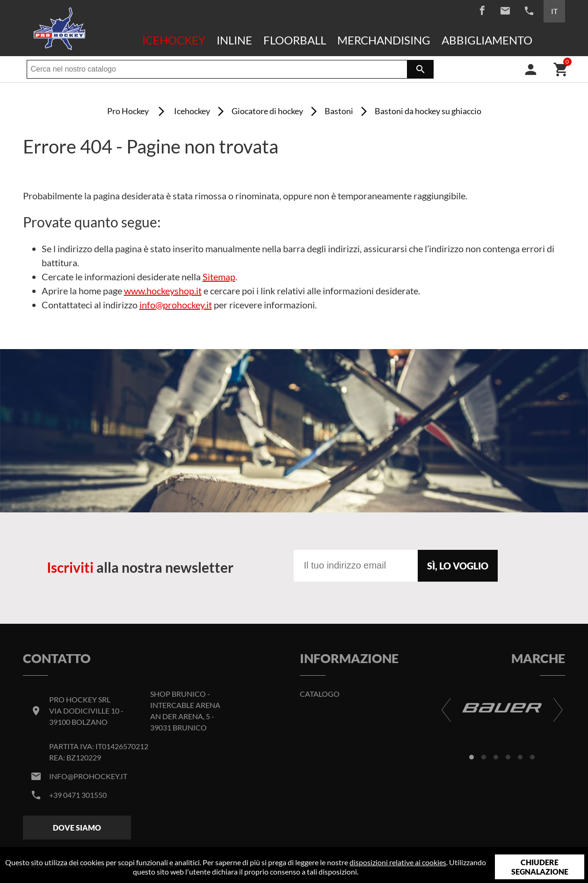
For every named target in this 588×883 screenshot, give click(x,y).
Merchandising (384, 40)
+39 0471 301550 (78, 795)
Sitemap (219, 277)
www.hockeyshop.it (163, 291)
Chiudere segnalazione (540, 867)
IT (554, 11)
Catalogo (320, 694)
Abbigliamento (487, 40)
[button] (472, 757)
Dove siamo (77, 828)
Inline (234, 40)
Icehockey (174, 40)
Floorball (295, 40)
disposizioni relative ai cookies (398, 862)
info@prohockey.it (176, 305)
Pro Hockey (128, 111)
